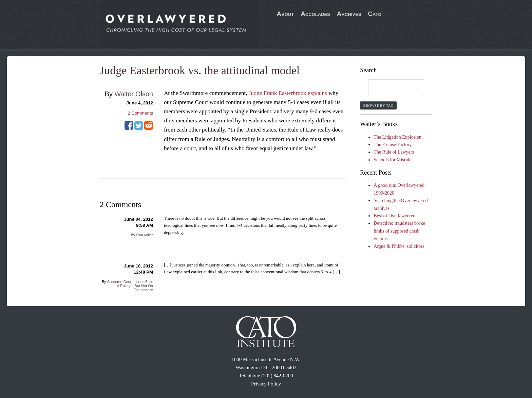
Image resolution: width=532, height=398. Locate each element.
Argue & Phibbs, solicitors (399, 246)
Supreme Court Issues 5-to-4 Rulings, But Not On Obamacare (130, 286)
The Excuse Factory (393, 145)
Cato (375, 14)
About (286, 14)
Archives (349, 14)
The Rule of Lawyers (394, 152)
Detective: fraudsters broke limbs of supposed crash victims (399, 231)
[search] (389, 88)
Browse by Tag (378, 105)
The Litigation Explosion (397, 137)
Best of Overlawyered (394, 216)
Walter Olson (134, 94)
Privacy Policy (266, 384)
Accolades (315, 14)
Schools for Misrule (392, 160)
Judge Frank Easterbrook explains (288, 93)
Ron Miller (145, 235)
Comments (140, 113)
